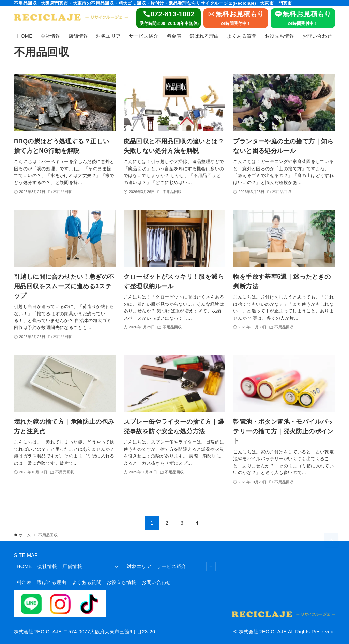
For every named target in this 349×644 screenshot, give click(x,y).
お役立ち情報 (121, 582)
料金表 (24, 582)
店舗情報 (92, 567)
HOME (24, 566)
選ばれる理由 (51, 582)
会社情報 (47, 566)
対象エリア (139, 566)
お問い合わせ (156, 582)
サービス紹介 (186, 567)
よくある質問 (87, 582)
